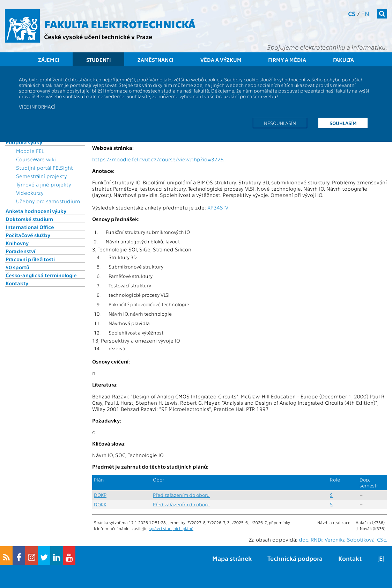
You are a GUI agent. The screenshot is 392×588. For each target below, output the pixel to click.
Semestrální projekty (42, 176)
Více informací (37, 106)
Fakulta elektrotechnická (120, 24)
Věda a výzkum (221, 60)
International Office (30, 227)
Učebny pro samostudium (48, 201)
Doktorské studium (29, 219)
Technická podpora (295, 558)
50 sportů (17, 267)
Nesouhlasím (280, 123)
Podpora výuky (24, 142)
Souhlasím (343, 123)
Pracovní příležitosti (30, 259)
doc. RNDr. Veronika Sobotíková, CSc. (343, 539)
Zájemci (49, 60)
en (365, 13)
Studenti (99, 60)
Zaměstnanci (156, 60)
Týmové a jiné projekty (44, 184)
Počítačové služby (28, 235)
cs (352, 13)
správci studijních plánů (171, 528)
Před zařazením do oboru (181, 495)
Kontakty (17, 283)
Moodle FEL (30, 151)
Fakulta (343, 60)
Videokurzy (30, 193)
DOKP (100, 495)
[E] (381, 558)
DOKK (100, 504)
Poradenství (20, 251)
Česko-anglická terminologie (41, 275)
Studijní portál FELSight (45, 168)
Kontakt (350, 558)
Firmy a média (287, 60)
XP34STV (218, 207)
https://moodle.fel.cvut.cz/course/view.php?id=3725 (158, 159)
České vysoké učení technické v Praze (98, 36)
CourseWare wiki (36, 159)
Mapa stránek (232, 558)
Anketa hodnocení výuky (36, 211)
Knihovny (17, 243)
